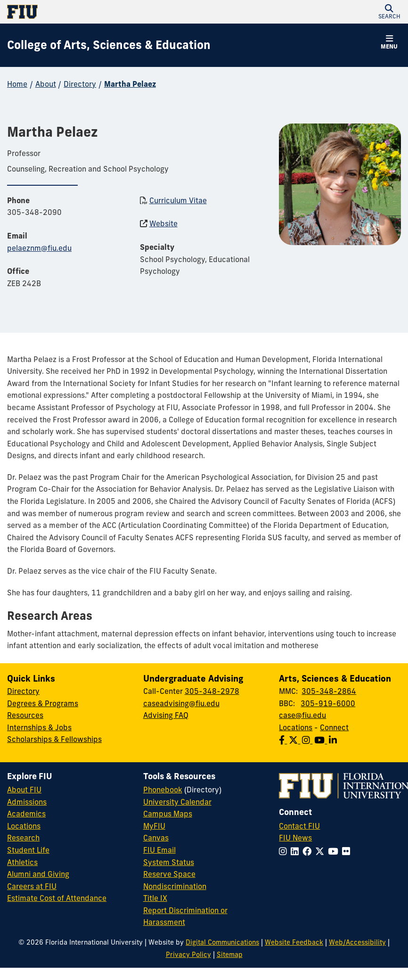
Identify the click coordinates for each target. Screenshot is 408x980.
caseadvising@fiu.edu (181, 703)
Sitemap (230, 955)
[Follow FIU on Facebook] (309, 851)
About (46, 84)
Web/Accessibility (357, 942)
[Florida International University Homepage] (106, 12)
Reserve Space (169, 874)
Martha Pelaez (130, 84)
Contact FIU (299, 826)
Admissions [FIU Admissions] (27, 802)
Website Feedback (294, 942)
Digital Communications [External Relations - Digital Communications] (222, 942)
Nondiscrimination (175, 886)
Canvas (156, 838)
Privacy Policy (188, 955)
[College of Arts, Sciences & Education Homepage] (109, 45)
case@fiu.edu (302, 715)
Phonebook (163, 790)
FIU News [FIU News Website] (295, 838)
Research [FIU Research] (23, 838)
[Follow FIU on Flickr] (348, 851)
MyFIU (154, 826)
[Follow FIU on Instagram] (285, 851)
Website (163, 223)
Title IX (155, 898)
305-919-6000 (328, 703)
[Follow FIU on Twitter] (322, 851)
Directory (80, 84)
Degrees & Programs (43, 703)
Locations (296, 727)
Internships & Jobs (39, 727)
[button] (389, 12)
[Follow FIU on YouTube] (335, 851)
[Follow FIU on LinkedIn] (297, 851)
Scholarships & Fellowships (54, 739)
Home (17, 84)
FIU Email (159, 850)
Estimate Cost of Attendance (57, 898)
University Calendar (177, 802)
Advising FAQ (166, 715)
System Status (169, 862)
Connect (334, 727)
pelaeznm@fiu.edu (39, 248)
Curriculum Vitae (178, 200)
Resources (25, 715)
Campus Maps (168, 814)
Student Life (28, 850)
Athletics (22, 862)
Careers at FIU (32, 886)
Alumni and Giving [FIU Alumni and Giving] (38, 874)
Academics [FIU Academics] (26, 814)
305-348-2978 (212, 691)
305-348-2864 (329, 691)
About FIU (24, 790)
